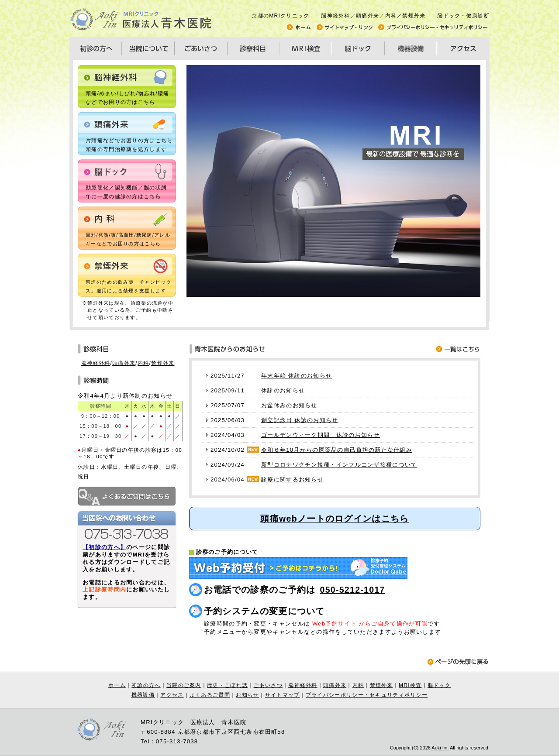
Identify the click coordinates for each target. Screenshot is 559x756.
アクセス (172, 695)
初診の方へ (146, 685)
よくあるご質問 (210, 695)
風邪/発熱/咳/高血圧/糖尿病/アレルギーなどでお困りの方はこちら (128, 239)
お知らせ (247, 695)
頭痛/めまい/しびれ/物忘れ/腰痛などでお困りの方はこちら (127, 98)
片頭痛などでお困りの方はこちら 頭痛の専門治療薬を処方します (129, 145)
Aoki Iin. (440, 748)
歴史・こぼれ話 (227, 685)
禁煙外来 (163, 363)
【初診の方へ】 (104, 547)
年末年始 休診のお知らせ (297, 376)
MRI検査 (410, 685)
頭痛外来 (124, 363)
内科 (143, 363)
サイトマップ (283, 695)
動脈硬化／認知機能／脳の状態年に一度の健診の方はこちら (126, 192)
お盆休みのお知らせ (289, 405)
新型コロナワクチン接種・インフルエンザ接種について (339, 465)
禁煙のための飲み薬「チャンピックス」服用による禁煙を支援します (129, 286)
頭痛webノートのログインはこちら (335, 519)
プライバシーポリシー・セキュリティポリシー (367, 695)
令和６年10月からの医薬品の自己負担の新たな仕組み (337, 450)
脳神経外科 (96, 363)
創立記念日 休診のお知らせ (300, 420)
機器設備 (143, 695)
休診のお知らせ (283, 390)
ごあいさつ (268, 685)
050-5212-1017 (353, 590)
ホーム (117, 685)
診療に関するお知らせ (292, 479)
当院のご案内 (184, 685)
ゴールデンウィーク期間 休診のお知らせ (321, 435)
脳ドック (439, 685)
